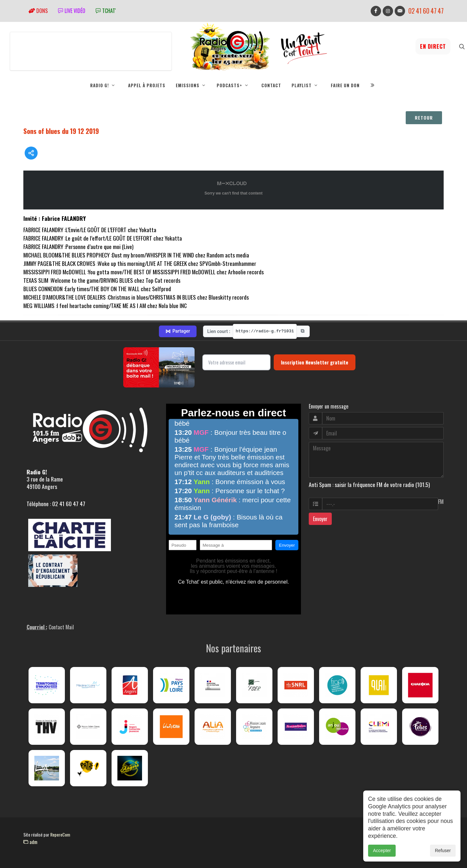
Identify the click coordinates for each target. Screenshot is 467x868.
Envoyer (320, 519)
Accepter (382, 850)
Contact (271, 85)
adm (30, 842)
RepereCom (60, 834)
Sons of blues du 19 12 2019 (61, 131)
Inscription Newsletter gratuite (315, 362)
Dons (38, 11)
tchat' (106, 11)
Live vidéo (72, 11)
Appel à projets (147, 85)
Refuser (443, 850)
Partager (178, 331)
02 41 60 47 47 (426, 11)
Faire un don (345, 85)
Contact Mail (61, 627)
